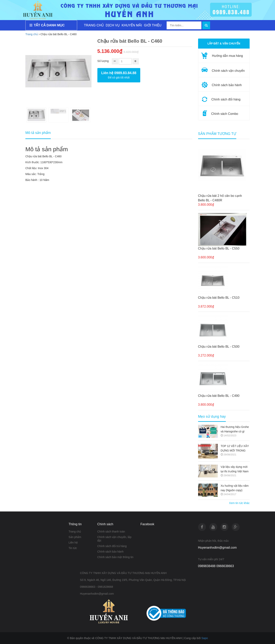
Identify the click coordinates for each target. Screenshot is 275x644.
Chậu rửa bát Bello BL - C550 (219, 248)
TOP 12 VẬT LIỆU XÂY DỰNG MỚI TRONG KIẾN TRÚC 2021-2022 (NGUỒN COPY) (235, 449)
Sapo (205, 638)
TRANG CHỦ (94, 25)
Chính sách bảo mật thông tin (115, 557)
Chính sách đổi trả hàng (112, 546)
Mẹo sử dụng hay (212, 417)
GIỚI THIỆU (153, 25)
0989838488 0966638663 (216, 566)
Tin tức (73, 548)
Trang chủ (32, 34)
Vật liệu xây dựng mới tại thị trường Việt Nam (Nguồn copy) (235, 469)
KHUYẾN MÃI (132, 25)
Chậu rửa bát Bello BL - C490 (219, 396)
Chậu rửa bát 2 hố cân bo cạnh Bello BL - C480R (220, 198)
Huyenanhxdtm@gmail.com (217, 548)
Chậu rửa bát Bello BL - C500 (219, 347)
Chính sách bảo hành (110, 552)
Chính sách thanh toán (111, 532)
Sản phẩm (75, 537)
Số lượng (103, 61)
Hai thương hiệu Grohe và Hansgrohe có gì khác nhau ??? (235, 430)
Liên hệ (73, 543)
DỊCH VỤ (113, 25)
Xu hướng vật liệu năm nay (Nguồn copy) (235, 488)
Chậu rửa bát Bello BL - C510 (219, 298)
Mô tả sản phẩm (38, 133)
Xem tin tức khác (239, 503)
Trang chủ (75, 532)
